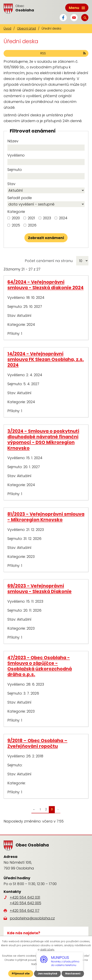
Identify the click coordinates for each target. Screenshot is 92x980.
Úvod (7, 28)
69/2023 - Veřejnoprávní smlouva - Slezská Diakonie (39, 589)
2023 (47, 218)
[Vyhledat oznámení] (46, 238)
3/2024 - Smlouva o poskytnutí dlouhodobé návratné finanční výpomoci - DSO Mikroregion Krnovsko (43, 440)
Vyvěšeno (16, 155)
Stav (11, 184)
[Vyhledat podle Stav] (46, 190)
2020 (16, 218)
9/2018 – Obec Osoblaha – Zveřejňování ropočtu (37, 743)
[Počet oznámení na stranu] (82, 261)
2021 (31, 218)
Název (13, 141)
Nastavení (73, 974)
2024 (63, 218)
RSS (63, 53)
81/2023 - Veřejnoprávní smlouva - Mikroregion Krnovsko (46, 517)
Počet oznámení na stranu (49, 261)
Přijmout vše (21, 974)
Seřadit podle (20, 198)
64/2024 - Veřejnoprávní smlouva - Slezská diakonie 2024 (45, 285)
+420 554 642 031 (25, 897)
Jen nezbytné (47, 974)
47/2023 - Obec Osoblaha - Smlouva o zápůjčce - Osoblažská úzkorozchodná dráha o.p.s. (40, 666)
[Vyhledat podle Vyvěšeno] (46, 162)
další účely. (47, 950)
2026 (32, 225)
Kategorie (16, 212)
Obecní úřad (26, 28)
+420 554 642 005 (25, 903)
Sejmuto (15, 170)
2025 (16, 225)
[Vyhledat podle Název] (46, 148)
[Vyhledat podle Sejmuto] (46, 176)
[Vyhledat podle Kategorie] (9, 218)
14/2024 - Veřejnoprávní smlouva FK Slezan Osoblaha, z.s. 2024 (46, 359)
